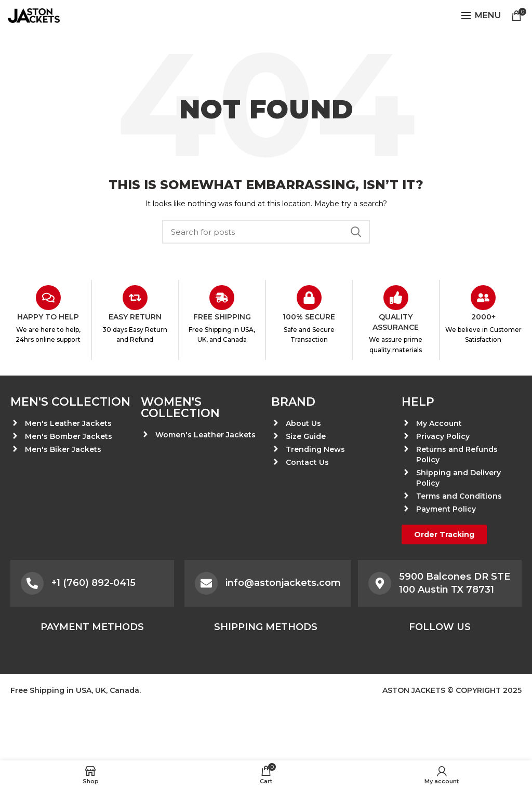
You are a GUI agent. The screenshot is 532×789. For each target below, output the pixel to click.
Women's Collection (180, 407)
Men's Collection (70, 402)
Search (356, 232)
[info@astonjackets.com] (206, 583)
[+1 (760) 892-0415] (32, 583)
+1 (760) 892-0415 (94, 583)
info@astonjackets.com (283, 583)
